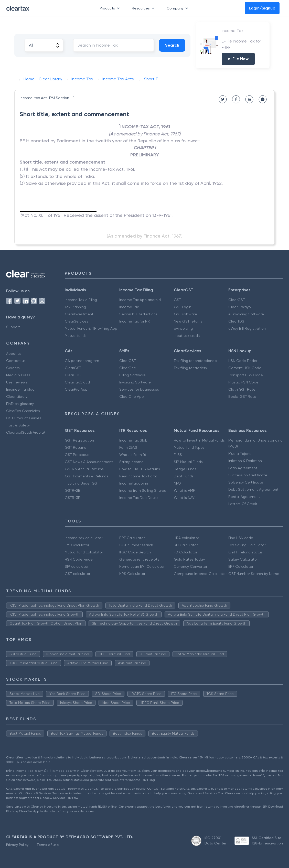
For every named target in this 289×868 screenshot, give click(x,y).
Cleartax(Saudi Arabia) (25, 432)
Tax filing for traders (190, 368)
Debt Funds (184, 476)
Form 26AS (128, 447)
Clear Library (17, 397)
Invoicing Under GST (82, 483)
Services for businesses (139, 389)
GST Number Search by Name (254, 574)
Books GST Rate (242, 397)
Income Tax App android (140, 300)
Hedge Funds (185, 469)
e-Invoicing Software (246, 314)
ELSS (178, 455)
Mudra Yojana (240, 454)
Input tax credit (187, 336)
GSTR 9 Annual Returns (84, 469)
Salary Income (131, 462)
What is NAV (184, 498)
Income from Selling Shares (143, 490)
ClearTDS (236, 321)
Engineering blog (20, 389)
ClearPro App (76, 389)
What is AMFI (185, 490)
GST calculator (77, 574)
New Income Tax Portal (139, 476)
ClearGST (237, 300)
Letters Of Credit (243, 504)
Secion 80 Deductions (138, 314)
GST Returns (75, 447)
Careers (13, 368)
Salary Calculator (243, 559)
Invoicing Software (135, 382)
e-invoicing (183, 328)
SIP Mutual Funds (188, 462)
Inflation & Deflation (245, 461)
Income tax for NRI (135, 321)
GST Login (183, 307)
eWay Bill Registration (247, 328)
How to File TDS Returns (140, 469)
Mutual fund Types (189, 447)
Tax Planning (75, 307)
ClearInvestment (79, 314)
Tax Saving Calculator (247, 545)
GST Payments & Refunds (87, 476)
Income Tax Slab (133, 440)
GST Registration (79, 440)
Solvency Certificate (246, 482)
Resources (144, 8)
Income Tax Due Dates (139, 498)
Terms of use (48, 845)
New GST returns (188, 321)
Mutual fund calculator (84, 552)
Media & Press (18, 375)
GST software (185, 314)
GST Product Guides (24, 418)
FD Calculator (185, 552)
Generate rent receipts (139, 559)
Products (111, 8)
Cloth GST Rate (242, 389)
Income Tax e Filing (81, 300)
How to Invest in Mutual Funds (199, 440)
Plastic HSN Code (243, 382)
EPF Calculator (241, 566)
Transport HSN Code (246, 375)
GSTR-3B (73, 498)
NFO (177, 483)
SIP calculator (77, 566)
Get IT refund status (245, 552)
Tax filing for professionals (195, 361)
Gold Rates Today (189, 559)
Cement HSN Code (245, 368)
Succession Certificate (248, 475)
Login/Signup (262, 8)
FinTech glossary (20, 404)
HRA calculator (186, 538)
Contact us (16, 361)
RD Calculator (186, 545)
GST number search (136, 545)
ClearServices (77, 321)
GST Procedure (78, 455)
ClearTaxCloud (77, 382)
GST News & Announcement (89, 462)
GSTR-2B (73, 490)
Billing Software (132, 375)
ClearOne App (132, 397)
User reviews (17, 382)
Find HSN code (241, 538)
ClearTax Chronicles (23, 411)
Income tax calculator (84, 538)
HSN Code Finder (243, 361)
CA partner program (82, 361)
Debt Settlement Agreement (253, 489)
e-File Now (238, 59)
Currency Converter (190, 566)
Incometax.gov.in (134, 483)
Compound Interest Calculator (200, 574)
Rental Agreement (244, 497)
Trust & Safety (18, 425)
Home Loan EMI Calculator (142, 566)
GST (177, 300)
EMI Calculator (77, 545)
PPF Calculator (132, 538)
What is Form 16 (133, 455)
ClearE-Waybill (241, 307)
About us (14, 353)
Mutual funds (76, 336)
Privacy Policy (17, 845)
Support (13, 327)
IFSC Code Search (135, 552)
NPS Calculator (132, 574)
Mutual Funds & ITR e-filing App (91, 328)
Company (178, 8)
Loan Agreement (243, 468)
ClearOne (128, 368)
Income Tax (129, 307)
